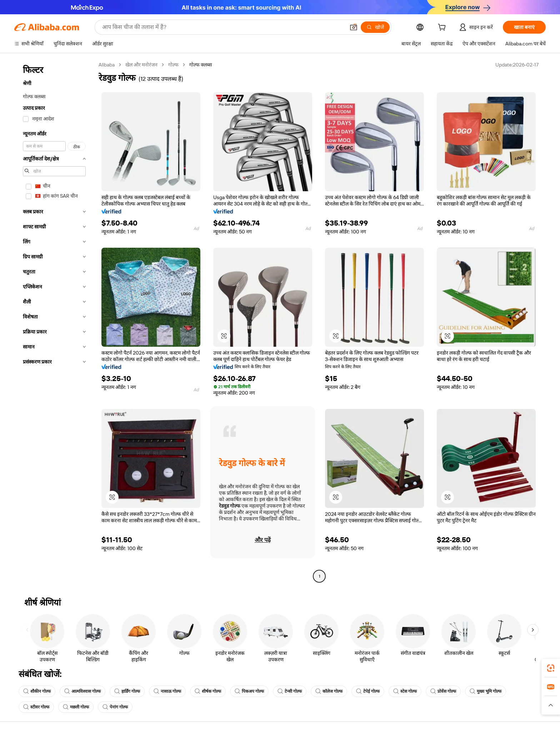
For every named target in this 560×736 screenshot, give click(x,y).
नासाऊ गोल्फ (167, 691)
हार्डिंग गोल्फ (127, 691)
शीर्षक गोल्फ (208, 691)
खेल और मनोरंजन (141, 65)
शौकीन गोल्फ (37, 691)
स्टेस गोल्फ (405, 691)
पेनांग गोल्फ (115, 707)
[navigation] (54, 321)
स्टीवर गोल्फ (36, 707)
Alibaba (107, 65)
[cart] (443, 28)
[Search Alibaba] (223, 27)
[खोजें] (375, 27)
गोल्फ (173, 65)
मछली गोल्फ (76, 707)
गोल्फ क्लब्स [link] (201, 65)
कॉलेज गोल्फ (329, 691)
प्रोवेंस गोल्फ (443, 691)
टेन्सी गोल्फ (290, 691)
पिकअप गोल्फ (249, 691)
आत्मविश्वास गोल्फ (82, 691)
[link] (551, 668)
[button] (354, 27)
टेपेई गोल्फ (368, 691)
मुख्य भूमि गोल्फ (486, 691)
